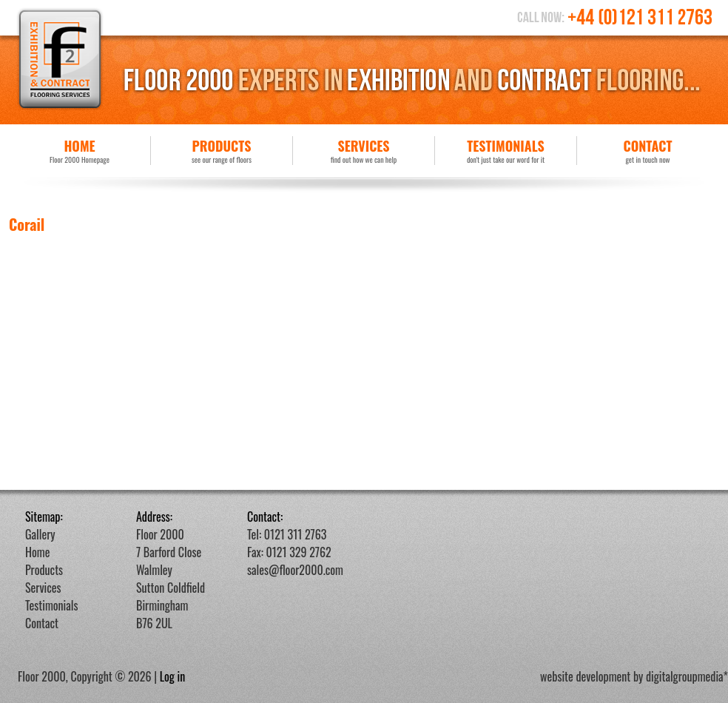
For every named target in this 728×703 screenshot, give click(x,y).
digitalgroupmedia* (687, 676)
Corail (27, 224)
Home (80, 151)
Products (222, 151)
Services (364, 151)
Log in (173, 676)
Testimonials (506, 151)
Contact (648, 151)
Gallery (40, 534)
